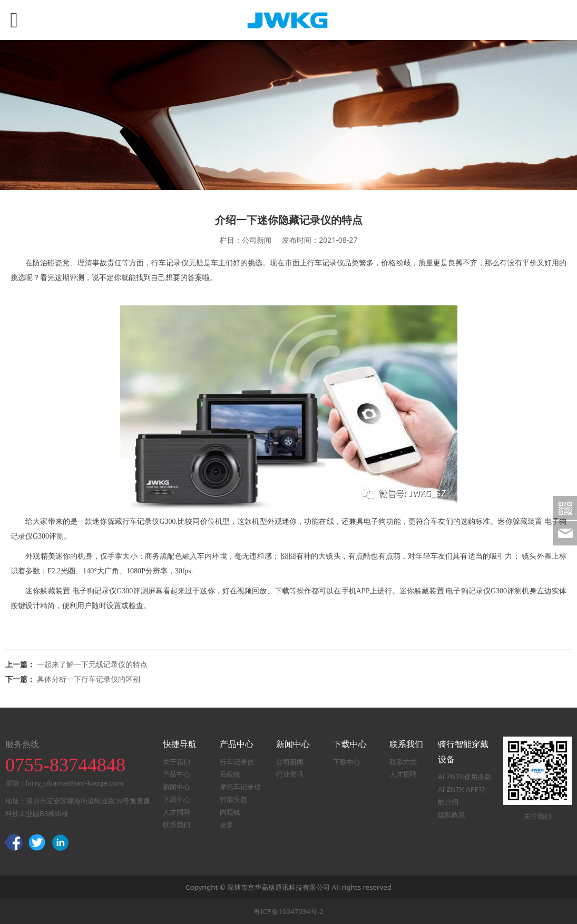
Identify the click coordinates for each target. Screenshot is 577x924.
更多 (227, 824)
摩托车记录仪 (240, 787)
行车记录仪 (237, 762)
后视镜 (230, 774)
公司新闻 (290, 762)
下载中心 (177, 799)
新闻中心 (177, 787)
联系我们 (177, 824)
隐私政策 (452, 814)
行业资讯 (290, 774)
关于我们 (177, 762)
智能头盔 (233, 799)
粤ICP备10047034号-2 (288, 911)
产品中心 (177, 774)
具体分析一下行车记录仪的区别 (89, 679)
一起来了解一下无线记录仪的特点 (92, 664)
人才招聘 (177, 812)
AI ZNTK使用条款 (465, 777)
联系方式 (403, 762)
